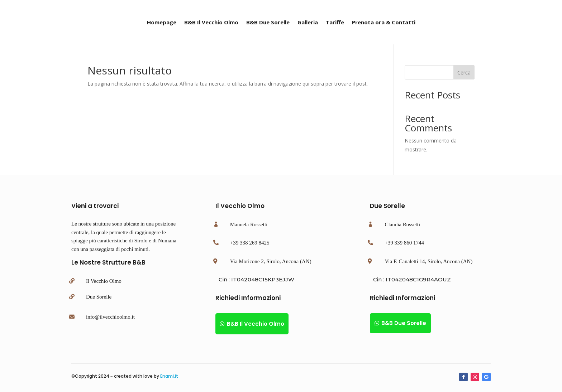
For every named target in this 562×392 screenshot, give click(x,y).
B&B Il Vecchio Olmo (211, 23)
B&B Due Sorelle (268, 23)
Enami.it (169, 376)
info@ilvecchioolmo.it (110, 317)
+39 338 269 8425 (250, 243)
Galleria (308, 23)
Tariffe (335, 23)
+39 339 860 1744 (404, 243)
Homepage (162, 23)
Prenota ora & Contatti (384, 23)
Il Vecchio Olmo (104, 281)
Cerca (464, 72)
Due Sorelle (99, 297)
